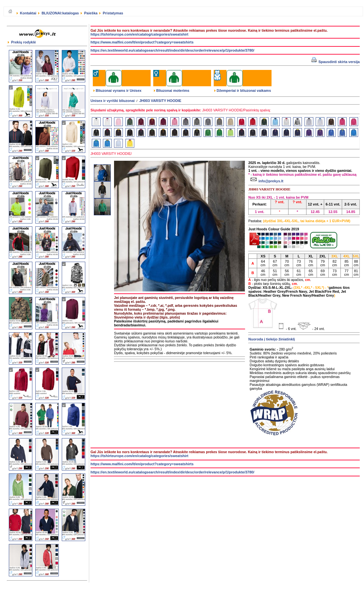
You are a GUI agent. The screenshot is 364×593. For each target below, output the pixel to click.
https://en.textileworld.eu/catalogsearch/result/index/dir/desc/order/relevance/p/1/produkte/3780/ (172, 50)
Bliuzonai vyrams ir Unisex (117, 91)
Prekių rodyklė (22, 42)
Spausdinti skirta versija (336, 62)
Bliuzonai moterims (172, 91)
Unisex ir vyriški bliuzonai (113, 101)
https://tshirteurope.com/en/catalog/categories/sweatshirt (140, 34)
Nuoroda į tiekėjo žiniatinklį (272, 339)
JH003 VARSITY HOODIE (160, 101)
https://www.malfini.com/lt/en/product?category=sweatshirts (142, 42)
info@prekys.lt (266, 181)
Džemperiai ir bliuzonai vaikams (243, 91)
